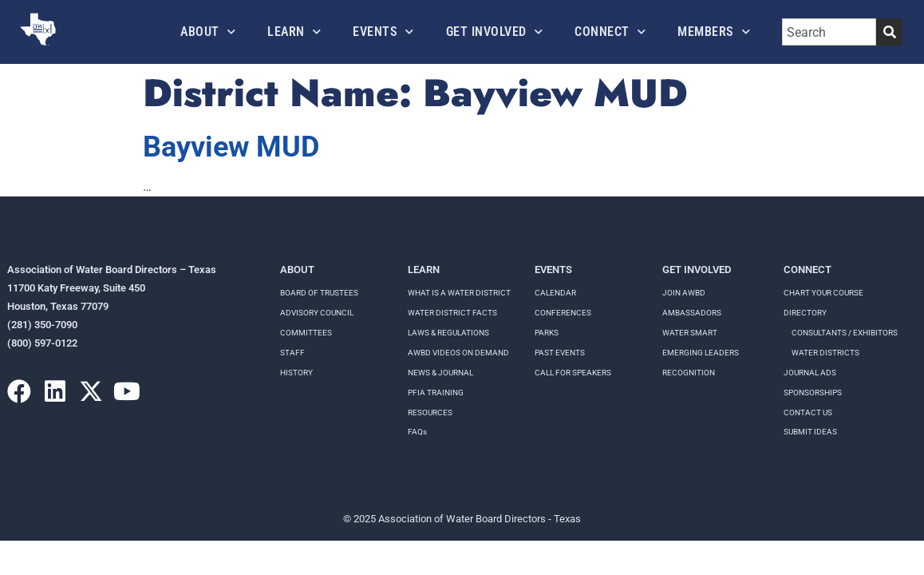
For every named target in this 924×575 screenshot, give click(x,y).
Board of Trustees (319, 293)
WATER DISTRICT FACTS (452, 313)
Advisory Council (317, 313)
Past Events (560, 353)
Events (383, 32)
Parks (547, 333)
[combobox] (829, 32)
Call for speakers (573, 373)
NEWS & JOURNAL (440, 373)
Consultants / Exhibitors (845, 333)
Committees (306, 333)
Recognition (689, 373)
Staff (292, 353)
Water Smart (690, 333)
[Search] (889, 32)
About (208, 32)
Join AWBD (684, 293)
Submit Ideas (810, 432)
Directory (805, 313)
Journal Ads (810, 373)
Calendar (555, 293)
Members (714, 32)
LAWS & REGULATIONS (448, 333)
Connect (610, 32)
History (296, 373)
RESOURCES (430, 412)
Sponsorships (813, 393)
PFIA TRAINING (436, 393)
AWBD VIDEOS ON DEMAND (458, 353)
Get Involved (495, 32)
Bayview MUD (231, 147)
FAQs (417, 432)
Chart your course (823, 293)
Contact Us (808, 412)
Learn (294, 32)
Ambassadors (692, 313)
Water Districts (825, 353)
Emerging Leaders (701, 353)
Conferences (563, 313)
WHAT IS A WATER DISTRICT (459, 293)
